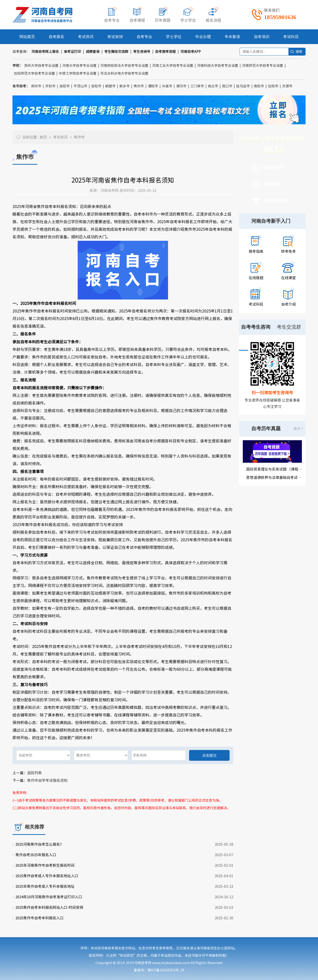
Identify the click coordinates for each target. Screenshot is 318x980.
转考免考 (288, 251)
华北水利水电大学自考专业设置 (124, 73)
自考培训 (262, 37)
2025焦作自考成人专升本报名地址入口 (47, 876)
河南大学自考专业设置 (79, 66)
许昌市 (167, 86)
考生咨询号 (142, 52)
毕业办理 (203, 37)
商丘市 (213, 86)
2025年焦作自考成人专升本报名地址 (45, 886)
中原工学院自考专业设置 (78, 73)
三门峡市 (197, 86)
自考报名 (56, 37)
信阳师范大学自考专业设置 (34, 73)
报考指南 (256, 251)
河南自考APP (191, 52)
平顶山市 (80, 86)
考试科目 (291, 37)
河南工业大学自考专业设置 (173, 66)
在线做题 (256, 278)
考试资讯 (86, 37)
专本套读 (232, 37)
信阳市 (273, 86)
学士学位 (174, 37)
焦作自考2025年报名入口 (36, 855)
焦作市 (139, 86)
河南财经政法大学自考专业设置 (124, 66)
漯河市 (181, 86)
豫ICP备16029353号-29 (166, 970)
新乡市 (125, 86)
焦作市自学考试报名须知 (47, 780)
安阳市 (96, 86)
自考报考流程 (165, 52)
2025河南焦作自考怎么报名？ (39, 844)
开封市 (50, 86)
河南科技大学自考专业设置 (218, 66)
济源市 (287, 86)
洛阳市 (64, 86)
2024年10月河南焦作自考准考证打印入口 (49, 897)
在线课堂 (288, 278)
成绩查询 (93, 52)
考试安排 (115, 37)
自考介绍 (288, 304)
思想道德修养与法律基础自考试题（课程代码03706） (274, 478)
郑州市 (36, 86)
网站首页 (27, 37)
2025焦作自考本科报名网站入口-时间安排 (49, 907)
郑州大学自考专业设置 (41, 66)
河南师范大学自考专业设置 (263, 66)
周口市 (227, 86)
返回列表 (34, 773)
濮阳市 (153, 86)
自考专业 (144, 37)
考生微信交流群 (116, 52)
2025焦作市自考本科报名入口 (39, 918)
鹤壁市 (110, 86)
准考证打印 (72, 52)
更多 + (298, 429)
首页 (43, 137)
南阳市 (259, 86)
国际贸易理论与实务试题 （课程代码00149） (274, 469)
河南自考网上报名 (45, 52)
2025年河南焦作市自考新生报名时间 (45, 865)
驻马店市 (243, 86)
